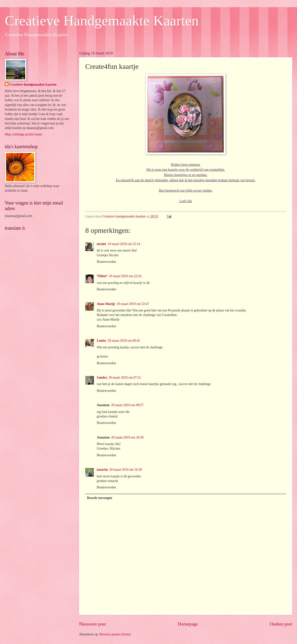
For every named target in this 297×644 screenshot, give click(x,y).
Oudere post (281, 624)
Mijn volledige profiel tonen (23, 134)
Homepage (188, 624)
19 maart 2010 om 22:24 (125, 276)
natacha (102, 470)
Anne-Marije (106, 304)
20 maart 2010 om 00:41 (124, 341)
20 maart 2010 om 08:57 (127, 405)
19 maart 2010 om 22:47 (133, 304)
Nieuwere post (92, 624)
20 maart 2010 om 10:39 (127, 437)
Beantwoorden (106, 262)
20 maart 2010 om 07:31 (125, 378)
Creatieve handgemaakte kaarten (33, 85)
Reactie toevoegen (100, 498)
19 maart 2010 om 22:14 (124, 244)
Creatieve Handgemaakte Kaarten (102, 21)
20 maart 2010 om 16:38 (126, 470)
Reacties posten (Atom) (115, 634)
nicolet (101, 244)
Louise (101, 341)
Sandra (102, 378)
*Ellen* (102, 276)
